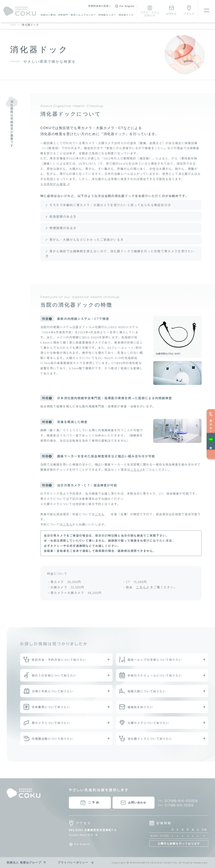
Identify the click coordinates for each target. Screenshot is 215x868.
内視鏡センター (107, 15)
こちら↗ (136, 470)
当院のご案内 (48, 15)
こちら (100, 514)
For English (124, 6)
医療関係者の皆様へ (100, 6)
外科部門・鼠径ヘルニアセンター (77, 15)
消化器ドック (126, 15)
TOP (13, 25)
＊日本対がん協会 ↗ (55, 184)
